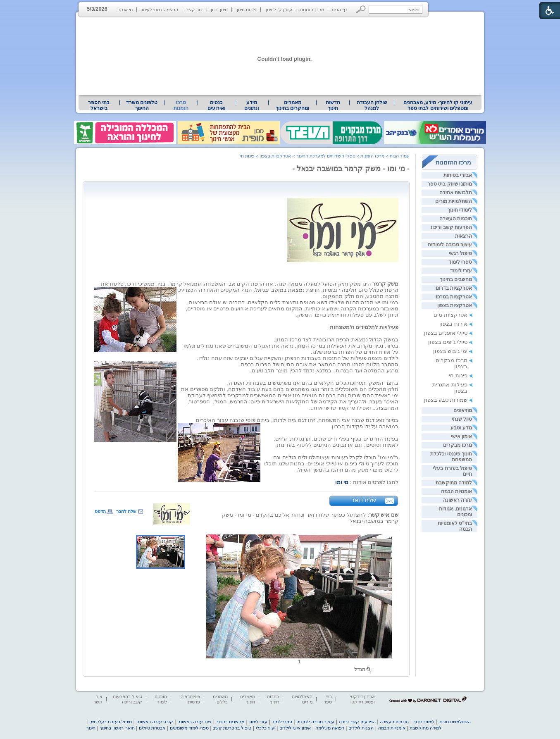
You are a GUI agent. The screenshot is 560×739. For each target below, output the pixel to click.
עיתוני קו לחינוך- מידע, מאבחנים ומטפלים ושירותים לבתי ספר (438, 105)
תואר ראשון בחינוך (117, 728)
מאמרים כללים (220, 699)
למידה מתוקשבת (454, 483)
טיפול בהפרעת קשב (232, 728)
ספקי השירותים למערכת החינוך (326, 156)
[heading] (343, 228)
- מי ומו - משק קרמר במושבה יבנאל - (351, 169)
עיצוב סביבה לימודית (450, 245)
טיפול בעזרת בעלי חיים (111, 722)
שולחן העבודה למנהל (372, 105)
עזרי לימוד (461, 271)
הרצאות (463, 236)
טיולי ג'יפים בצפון (448, 342)
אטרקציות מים (450, 315)
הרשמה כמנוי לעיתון (159, 10)
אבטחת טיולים (152, 728)
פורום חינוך (246, 10)
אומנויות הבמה (456, 491)
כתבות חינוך (273, 699)
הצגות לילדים (361, 728)
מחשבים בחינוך (456, 279)
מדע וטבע (461, 428)
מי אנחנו (125, 10)
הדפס (100, 511)
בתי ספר (328, 699)
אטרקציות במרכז (454, 297)
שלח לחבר (126, 511)
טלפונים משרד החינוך (142, 105)
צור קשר (194, 10)
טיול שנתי (462, 419)
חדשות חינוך (333, 105)
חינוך (91, 728)
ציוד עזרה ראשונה (194, 722)
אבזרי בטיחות (458, 175)
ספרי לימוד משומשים (189, 728)
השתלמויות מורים (454, 201)
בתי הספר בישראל (99, 105)
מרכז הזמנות (312, 10)
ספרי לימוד (460, 262)
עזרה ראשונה (458, 500)
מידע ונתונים (251, 105)
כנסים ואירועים (216, 105)
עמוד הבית (400, 156)
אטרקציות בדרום (454, 288)
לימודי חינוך (460, 210)
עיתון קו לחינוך (278, 10)
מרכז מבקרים (458, 445)
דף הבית (340, 10)
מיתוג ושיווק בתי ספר (450, 184)
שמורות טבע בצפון (446, 400)
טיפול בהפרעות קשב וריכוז (127, 699)
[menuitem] (438, 105)
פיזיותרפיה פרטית (190, 699)
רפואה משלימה (330, 728)
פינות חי (458, 375)
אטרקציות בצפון (455, 305)
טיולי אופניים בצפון (446, 333)
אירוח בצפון (453, 324)
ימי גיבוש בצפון (450, 351)
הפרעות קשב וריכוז (451, 227)
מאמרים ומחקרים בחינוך (292, 105)
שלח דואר (364, 500)
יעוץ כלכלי (266, 728)
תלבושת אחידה (456, 193)
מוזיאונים (463, 410)
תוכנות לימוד (161, 699)
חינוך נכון (219, 10)
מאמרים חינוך (248, 699)
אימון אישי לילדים (295, 728)
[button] (361, 9)
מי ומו (342, 482)
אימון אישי (461, 436)
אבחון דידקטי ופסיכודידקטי (362, 699)
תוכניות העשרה (456, 219)
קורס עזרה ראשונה (155, 722)
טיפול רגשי (460, 253)
